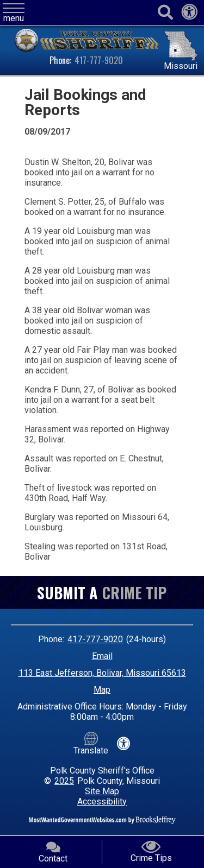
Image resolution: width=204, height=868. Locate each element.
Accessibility (102, 802)
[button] (14, 13)
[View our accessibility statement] (189, 15)
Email (102, 656)
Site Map (102, 791)
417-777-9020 (99, 60)
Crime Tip (134, 593)
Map (102, 690)
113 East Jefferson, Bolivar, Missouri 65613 (102, 673)
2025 (64, 781)
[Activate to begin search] (165, 13)
